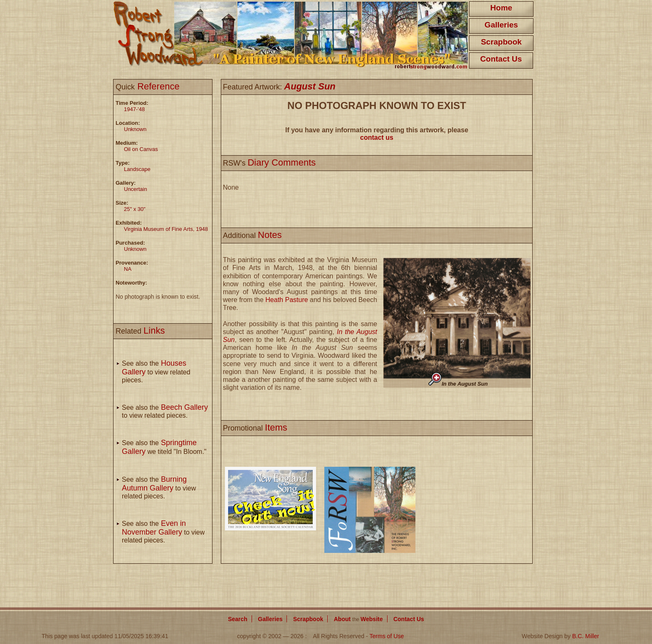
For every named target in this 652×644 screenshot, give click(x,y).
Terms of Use (387, 636)
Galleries (501, 25)
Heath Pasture (286, 300)
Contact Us (501, 59)
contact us (377, 137)
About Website (358, 619)
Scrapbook (501, 42)
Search (238, 619)
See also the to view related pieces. (156, 372)
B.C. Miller (586, 636)
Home (501, 8)
